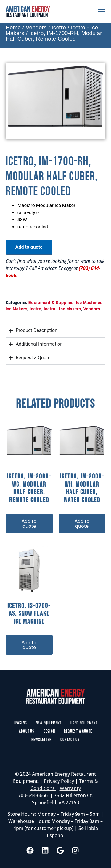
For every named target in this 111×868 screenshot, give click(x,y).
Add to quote (29, 247)
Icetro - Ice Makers (62, 309)
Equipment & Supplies (51, 303)
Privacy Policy (59, 781)
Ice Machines (89, 303)
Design (49, 731)
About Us (27, 731)
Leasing (20, 723)
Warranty (70, 788)
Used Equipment (84, 723)
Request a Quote (78, 731)
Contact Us (70, 740)
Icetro (59, 27)
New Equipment (49, 723)
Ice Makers (17, 309)
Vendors (36, 27)
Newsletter (41, 740)
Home (13, 27)
